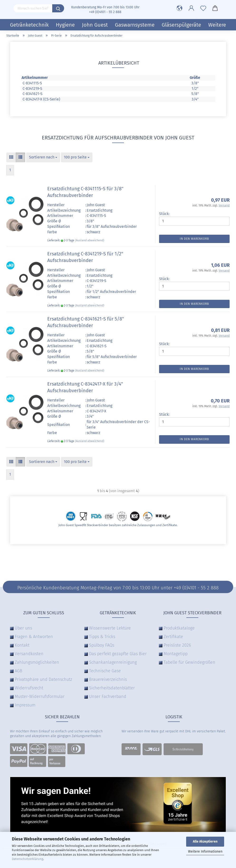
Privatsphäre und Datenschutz (43, 679)
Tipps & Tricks (102, 637)
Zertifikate (173, 637)
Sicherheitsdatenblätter (112, 688)
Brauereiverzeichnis (108, 679)
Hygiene (65, 25)
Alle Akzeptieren (205, 842)
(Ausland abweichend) (90, 240)
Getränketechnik (29, 25)
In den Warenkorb (194, 239)
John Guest (95, 25)
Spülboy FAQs (102, 645)
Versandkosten (29, 654)
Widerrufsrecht (29, 688)
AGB (19, 671)
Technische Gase (105, 671)
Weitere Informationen (205, 851)
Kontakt (22, 645)
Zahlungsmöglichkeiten (37, 662)
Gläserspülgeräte (181, 25)
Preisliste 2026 (177, 645)
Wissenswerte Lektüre (110, 628)
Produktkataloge (179, 628)
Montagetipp (176, 654)
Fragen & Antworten (34, 637)
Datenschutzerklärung (28, 859)
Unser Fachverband (108, 696)
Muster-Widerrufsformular (40, 696)
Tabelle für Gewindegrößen (189, 662)
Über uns (23, 628)
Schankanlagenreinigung (113, 662)
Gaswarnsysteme (135, 25)
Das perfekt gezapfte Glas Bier (118, 654)
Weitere (217, 25)
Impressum (25, 705)
